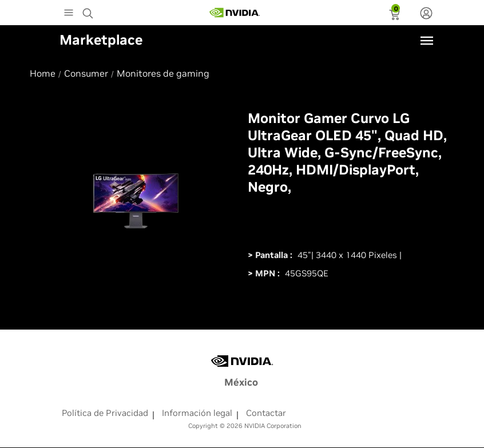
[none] (426, 14)
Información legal (197, 413)
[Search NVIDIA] (89, 10)
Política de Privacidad (105, 413)
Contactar (266, 413)
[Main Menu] (69, 14)
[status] (396, 16)
